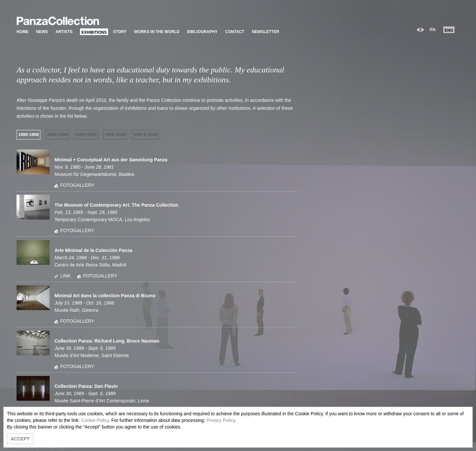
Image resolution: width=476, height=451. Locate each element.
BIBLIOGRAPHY (202, 32)
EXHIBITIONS (94, 32)
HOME (22, 32)
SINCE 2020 (145, 134)
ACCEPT (20, 439)
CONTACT (235, 32)
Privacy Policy (221, 420)
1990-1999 (57, 134)
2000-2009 (86, 134)
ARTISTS (64, 32)
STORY (120, 32)
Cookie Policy (95, 420)
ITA (433, 30)
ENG (449, 30)
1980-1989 (28, 134)
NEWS (42, 32)
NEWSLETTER (266, 32)
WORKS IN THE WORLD (157, 32)
